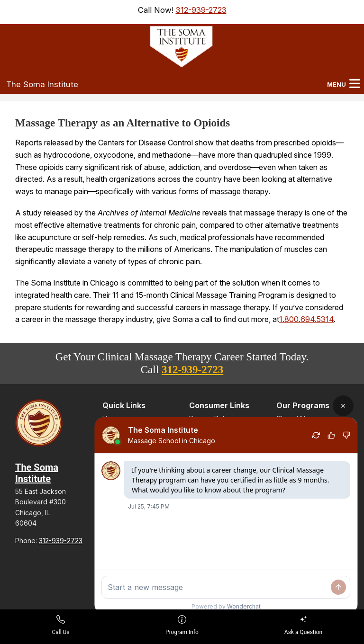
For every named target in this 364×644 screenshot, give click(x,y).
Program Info (182, 625)
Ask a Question (303, 625)
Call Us (60, 625)
